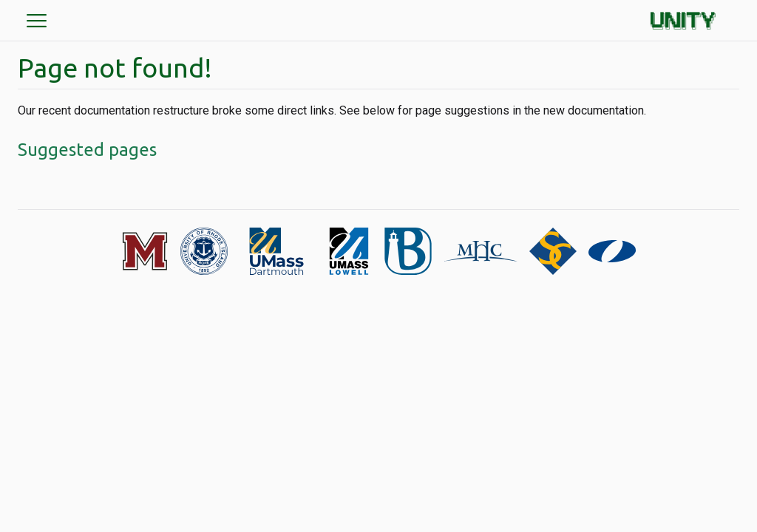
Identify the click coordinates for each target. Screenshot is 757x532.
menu (37, 21)
